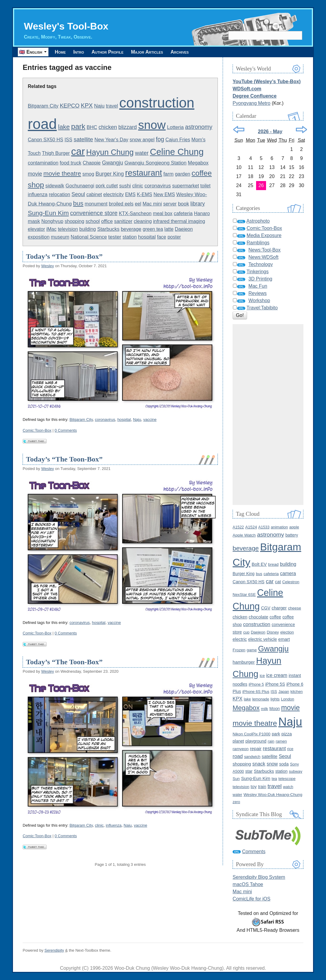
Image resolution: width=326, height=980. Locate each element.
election (287, 632)
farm (168, 174)
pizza (287, 734)
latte (169, 229)
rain (271, 741)
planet (238, 741)
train (262, 787)
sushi (125, 186)
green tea (153, 229)
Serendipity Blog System (259, 877)
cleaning (143, 221)
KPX (87, 105)
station (130, 237)
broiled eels (121, 204)
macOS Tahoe (248, 884)
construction (157, 103)
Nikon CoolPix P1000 (251, 734)
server (170, 204)
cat (278, 582)
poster (174, 237)
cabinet (94, 194)
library (198, 204)
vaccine (150, 420)
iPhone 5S (275, 684)
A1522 (238, 527)
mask (34, 221)
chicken (108, 127)
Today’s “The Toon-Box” (64, 256)
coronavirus (158, 186)
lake (64, 127)
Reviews (258, 293)
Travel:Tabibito (262, 308)
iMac (52, 229)
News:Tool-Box (265, 250)
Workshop (259, 301)
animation (279, 527)
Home (61, 52)
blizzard (128, 127)
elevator (36, 229)
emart (284, 639)
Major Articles (155, 52)
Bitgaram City (43, 106)
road (42, 124)
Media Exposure (264, 235)
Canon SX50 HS (45, 140)
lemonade (261, 699)
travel (112, 106)
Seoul (78, 194)
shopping (75, 221)
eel (138, 204)
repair (255, 748)
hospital (147, 237)
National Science (89, 237)
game (252, 650)
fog (160, 139)
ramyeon (241, 749)
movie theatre (62, 173)
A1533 (264, 527)
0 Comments (66, 430)
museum (60, 237)
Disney (273, 632)
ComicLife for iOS (251, 899)
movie (35, 174)
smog (88, 174)
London (288, 699)
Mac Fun (258, 286)
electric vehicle (263, 639)
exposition (39, 237)
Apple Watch (244, 535)
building (88, 229)
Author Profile (114, 52)
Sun (236, 779)
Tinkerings (257, 272)
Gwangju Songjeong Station (155, 163)
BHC (92, 127)
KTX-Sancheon (135, 213)
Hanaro (202, 213)
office (107, 221)
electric (240, 639)
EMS (130, 194)
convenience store (94, 213)
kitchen (297, 692)
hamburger (244, 662)
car (78, 151)
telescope (287, 779)
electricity (114, 194)
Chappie (92, 163)
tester (115, 237)
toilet (205, 186)
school (93, 221)
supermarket (185, 186)
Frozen (239, 650)
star (249, 771)
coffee (275, 617)
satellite (83, 139)
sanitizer (123, 221)
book (184, 204)
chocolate (258, 617)
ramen (281, 741)
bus (78, 203)
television (68, 229)
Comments (254, 852)
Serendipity (54, 950)
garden (182, 174)
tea (274, 779)
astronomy (199, 127)
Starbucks (108, 229)
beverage (131, 229)
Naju (99, 106)
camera (288, 573)
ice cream (277, 675)
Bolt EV (259, 564)
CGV (266, 608)
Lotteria (175, 127)
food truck (71, 163)
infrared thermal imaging (179, 221)
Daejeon (184, 229)
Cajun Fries (178, 140)
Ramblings (258, 243)
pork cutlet (107, 186)
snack (259, 764)
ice (262, 676)
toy (254, 786)
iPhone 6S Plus (256, 692)
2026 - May (270, 132)
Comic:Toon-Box (37, 430)
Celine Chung (177, 152)
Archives (190, 52)
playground (256, 741)
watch (288, 787)
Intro (82, 52)
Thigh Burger (56, 153)
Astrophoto (258, 221)
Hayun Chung (110, 152)
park (78, 126)
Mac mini (152, 204)
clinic (138, 186)
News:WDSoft (264, 257)
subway (296, 771)
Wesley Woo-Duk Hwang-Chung (273, 795)
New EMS (164, 194)
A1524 (251, 527)
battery (292, 535)
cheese (295, 608)
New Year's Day (111, 140)
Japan (284, 692)
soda (284, 764)
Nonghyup (52, 221)
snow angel (142, 139)
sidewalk (55, 186)
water (142, 153)
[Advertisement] (268, 415)
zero (236, 802)
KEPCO (69, 106)
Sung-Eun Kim (48, 213)
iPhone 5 (256, 684)
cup (246, 632)
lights (275, 699)
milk (265, 709)
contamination (43, 163)
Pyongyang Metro (251, 103)
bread (273, 564)
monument (96, 204)
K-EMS (144, 194)
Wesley (48, 266)
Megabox (198, 163)
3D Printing (260, 279)
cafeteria (183, 213)
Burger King (110, 174)
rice (290, 749)
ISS (68, 140)
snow (152, 125)
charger (279, 608)
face (161, 237)
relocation (60, 194)
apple (294, 527)
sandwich (252, 757)
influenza (38, 194)
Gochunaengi (80, 186)
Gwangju (112, 163)
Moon (274, 709)
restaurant (143, 173)
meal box (163, 213)
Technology (261, 264)
